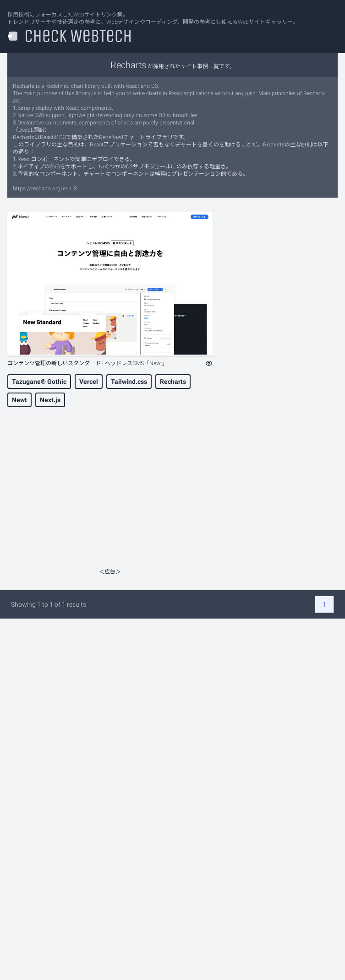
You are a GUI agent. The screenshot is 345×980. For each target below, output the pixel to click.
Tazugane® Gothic (39, 382)
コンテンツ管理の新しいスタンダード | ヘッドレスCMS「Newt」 (88, 363)
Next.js (50, 400)
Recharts (173, 382)
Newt (19, 400)
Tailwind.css (129, 382)
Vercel (89, 382)
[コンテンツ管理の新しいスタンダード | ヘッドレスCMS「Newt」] (110, 284)
